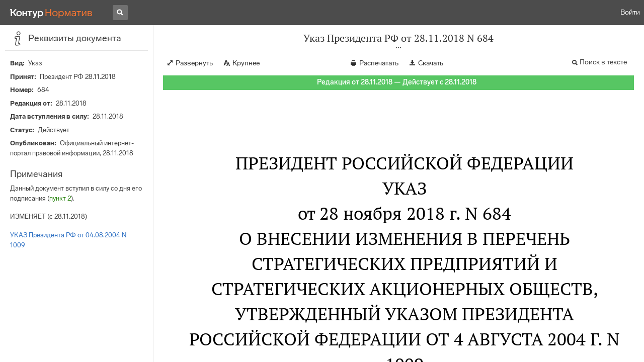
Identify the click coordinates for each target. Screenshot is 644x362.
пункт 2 (60, 198)
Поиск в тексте (603, 62)
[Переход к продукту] (51, 13)
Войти (630, 12)
